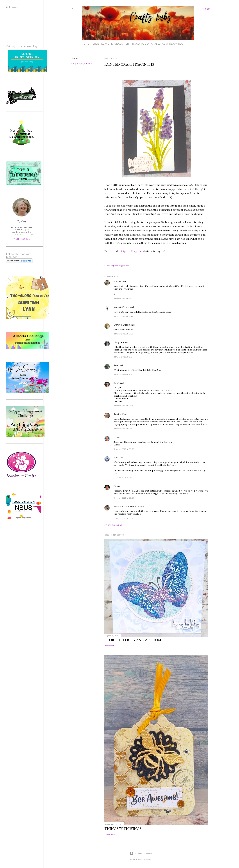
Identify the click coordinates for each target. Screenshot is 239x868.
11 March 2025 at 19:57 (123, 374)
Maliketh (149, 859)
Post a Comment (113, 525)
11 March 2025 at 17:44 (123, 316)
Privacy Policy (140, 44)
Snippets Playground (133, 251)
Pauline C (119, 414)
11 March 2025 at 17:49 (123, 334)
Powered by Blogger (141, 853)
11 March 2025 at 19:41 (123, 357)
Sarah (116, 365)
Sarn (116, 458)
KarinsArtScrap (121, 307)
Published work (102, 44)
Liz (115, 437)
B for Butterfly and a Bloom (133, 640)
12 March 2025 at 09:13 (124, 478)
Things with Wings (123, 829)
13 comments (110, 834)
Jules (116, 383)
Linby (22, 222)
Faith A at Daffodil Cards (126, 507)
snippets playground (82, 64)
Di (115, 486)
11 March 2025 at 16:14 (123, 299)
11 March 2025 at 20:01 (123, 406)
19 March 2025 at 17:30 (124, 518)
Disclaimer (122, 44)
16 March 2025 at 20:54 (124, 498)
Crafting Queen (122, 325)
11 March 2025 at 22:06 (124, 429)
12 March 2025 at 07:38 (124, 449)
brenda (117, 281)
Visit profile (22, 239)
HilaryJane (119, 342)
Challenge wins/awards (167, 44)
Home (86, 44)
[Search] (207, 9)
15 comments (110, 646)
